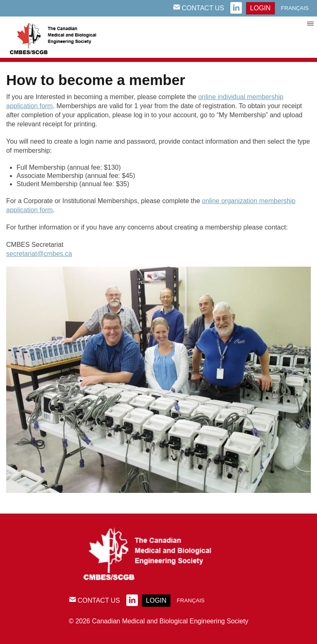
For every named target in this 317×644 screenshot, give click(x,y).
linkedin (236, 8)
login (260, 8)
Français (295, 8)
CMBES (62, 37)
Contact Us (199, 8)
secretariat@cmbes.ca (39, 254)
